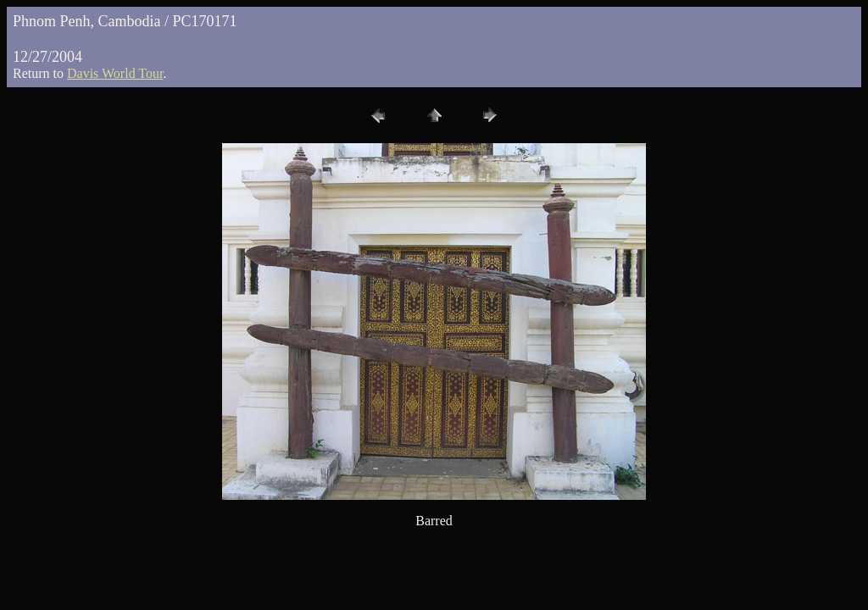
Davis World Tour (115, 73)
